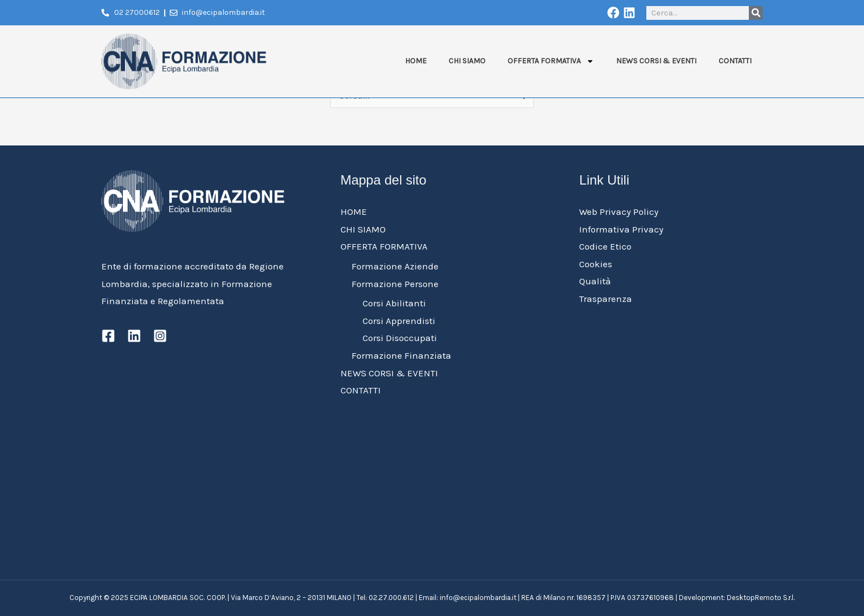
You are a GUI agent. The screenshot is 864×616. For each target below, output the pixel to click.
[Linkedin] (134, 336)
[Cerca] (756, 13)
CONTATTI (735, 61)
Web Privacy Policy (619, 212)
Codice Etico (605, 246)
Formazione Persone (395, 284)
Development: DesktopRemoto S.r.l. (737, 598)
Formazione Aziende (395, 266)
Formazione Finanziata (401, 355)
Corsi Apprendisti (399, 321)
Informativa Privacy (621, 229)
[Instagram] (160, 336)
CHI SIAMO (467, 61)
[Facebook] (108, 336)
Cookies (596, 264)
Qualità (595, 281)
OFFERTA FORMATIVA (551, 61)
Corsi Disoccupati (400, 338)
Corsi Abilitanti (394, 303)
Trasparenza (606, 299)
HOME (416, 61)
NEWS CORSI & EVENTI (656, 61)
